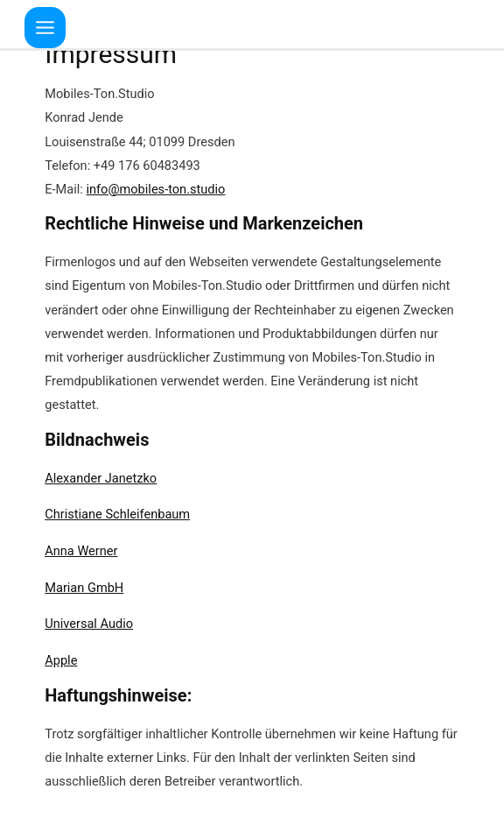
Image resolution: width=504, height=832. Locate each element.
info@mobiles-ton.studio (155, 189)
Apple (61, 660)
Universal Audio (89, 624)
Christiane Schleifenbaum (117, 514)
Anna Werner (81, 551)
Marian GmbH (84, 588)
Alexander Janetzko (101, 478)
